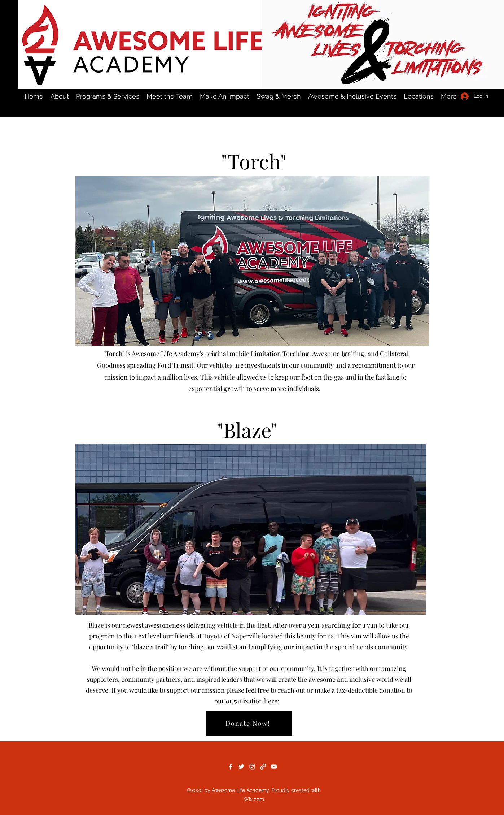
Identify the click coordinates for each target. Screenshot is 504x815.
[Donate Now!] (249, 723)
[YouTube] (274, 767)
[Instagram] (252, 767)
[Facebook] (231, 767)
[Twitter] (241, 767)
